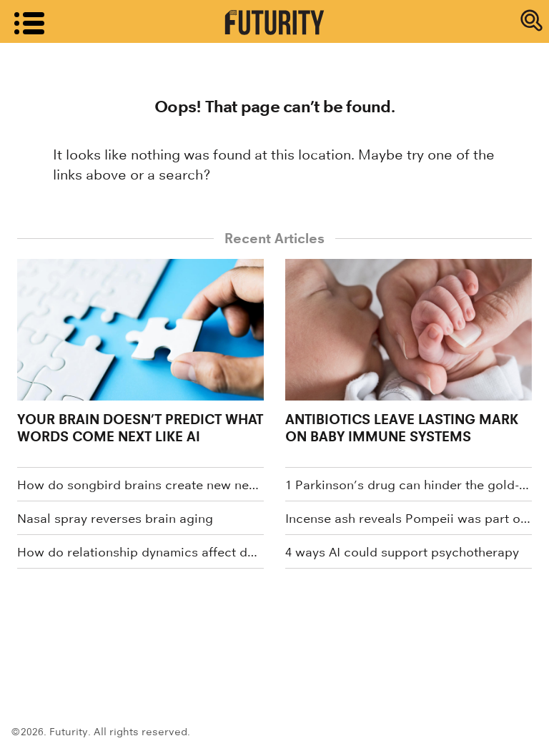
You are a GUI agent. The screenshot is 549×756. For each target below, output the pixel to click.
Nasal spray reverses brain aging (115, 519)
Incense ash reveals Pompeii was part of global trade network (409, 519)
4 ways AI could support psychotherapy (402, 552)
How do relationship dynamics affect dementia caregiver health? (140, 552)
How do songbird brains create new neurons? (140, 485)
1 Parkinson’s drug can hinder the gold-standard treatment (409, 485)
